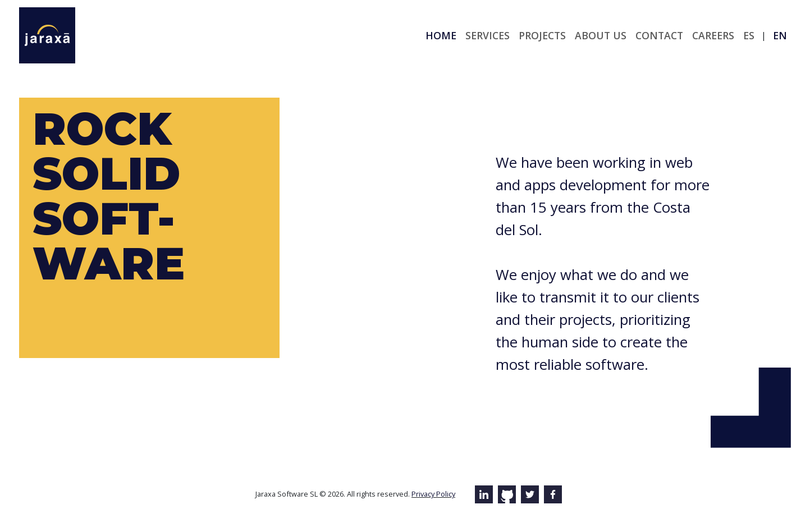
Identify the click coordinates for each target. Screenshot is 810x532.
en (780, 35)
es (749, 35)
